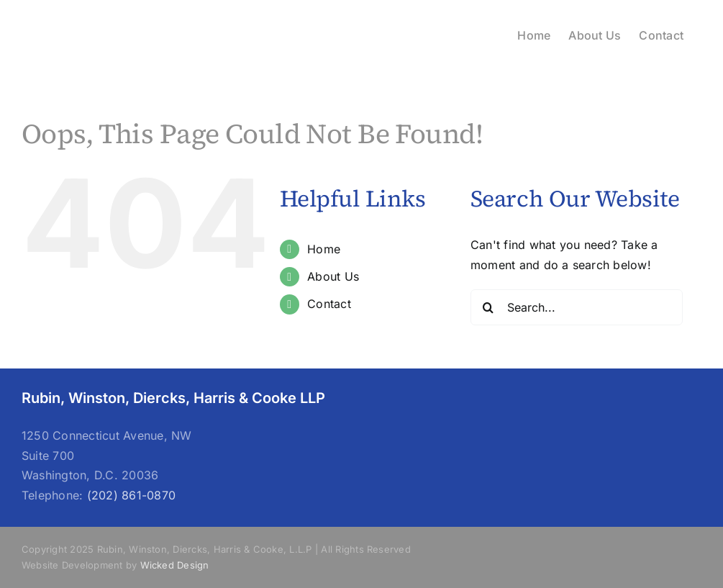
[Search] (488, 307)
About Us (333, 276)
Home (324, 249)
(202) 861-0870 (131, 495)
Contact (329, 304)
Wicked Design (175, 565)
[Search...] (577, 307)
